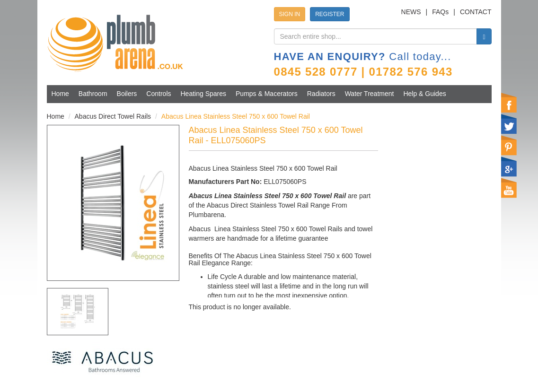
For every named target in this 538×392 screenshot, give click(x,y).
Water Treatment (370, 94)
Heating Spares (204, 94)
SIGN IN (290, 14)
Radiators (321, 94)
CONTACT (476, 12)
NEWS (411, 12)
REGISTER (330, 14)
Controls (159, 94)
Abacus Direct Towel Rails (113, 116)
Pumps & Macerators (267, 94)
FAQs (440, 12)
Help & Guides (424, 94)
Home (60, 94)
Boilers (127, 94)
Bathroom (93, 94)
